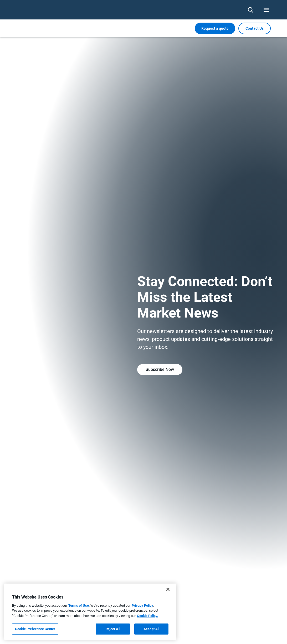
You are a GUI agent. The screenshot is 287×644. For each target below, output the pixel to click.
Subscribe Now (160, 369)
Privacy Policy (142, 605)
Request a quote (215, 28)
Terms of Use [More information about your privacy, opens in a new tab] (79, 605)
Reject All (113, 629)
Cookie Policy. (148, 616)
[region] (90, 612)
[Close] (168, 589)
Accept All (151, 629)
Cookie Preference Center (35, 629)
